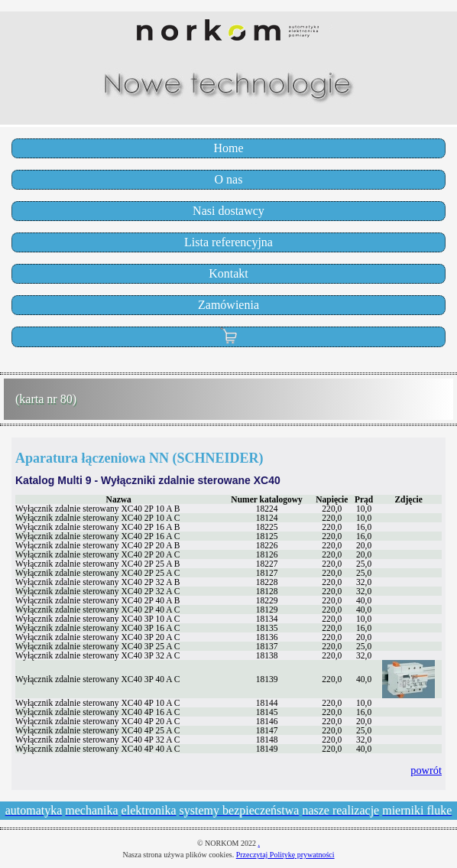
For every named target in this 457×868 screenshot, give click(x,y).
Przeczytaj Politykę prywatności (285, 855)
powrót (426, 770)
